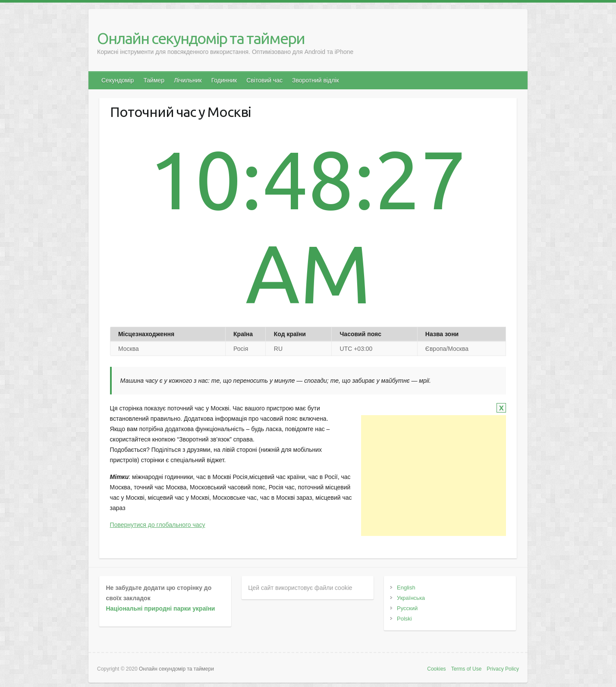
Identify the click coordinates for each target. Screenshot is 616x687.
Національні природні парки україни (160, 608)
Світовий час (264, 80)
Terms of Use (467, 669)
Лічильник (188, 80)
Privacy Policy (503, 669)
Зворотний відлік (316, 80)
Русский (407, 608)
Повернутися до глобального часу (158, 525)
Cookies (436, 669)
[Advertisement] (434, 476)
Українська (411, 598)
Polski (404, 619)
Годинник (224, 80)
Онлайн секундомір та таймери (201, 38)
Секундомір (118, 80)
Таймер (154, 80)
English (406, 588)
